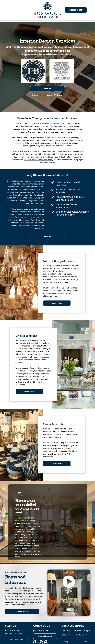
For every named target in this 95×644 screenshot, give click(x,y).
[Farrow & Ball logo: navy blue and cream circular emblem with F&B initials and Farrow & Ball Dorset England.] (34, 71)
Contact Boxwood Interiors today (39, 160)
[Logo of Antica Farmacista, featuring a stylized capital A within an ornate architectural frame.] (62, 71)
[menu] (5, 11)
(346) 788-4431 (41, 631)
